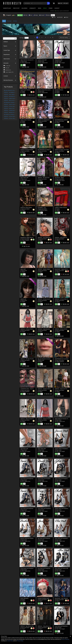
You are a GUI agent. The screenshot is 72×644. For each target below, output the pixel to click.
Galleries (24, 8)
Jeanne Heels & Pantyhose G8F (62, 449)
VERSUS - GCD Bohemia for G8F (46, 237)
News (40, 8)
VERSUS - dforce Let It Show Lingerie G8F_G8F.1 (15, 100)
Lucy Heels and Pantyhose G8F (62, 626)
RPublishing (59, 180)
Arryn (29, 63)
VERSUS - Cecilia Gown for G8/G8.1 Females (14, 110)
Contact (57, 8)
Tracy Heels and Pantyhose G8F (45, 508)
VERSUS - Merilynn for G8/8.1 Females (13, 112)
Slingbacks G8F (59, 60)
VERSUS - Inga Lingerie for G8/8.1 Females (14, 94)
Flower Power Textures (26, 120)
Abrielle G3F (23, 299)
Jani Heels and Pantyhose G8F (45, 538)
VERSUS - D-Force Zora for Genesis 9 (47, 299)
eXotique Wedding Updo (43, 598)
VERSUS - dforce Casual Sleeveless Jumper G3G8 (33, 419)
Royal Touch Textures (25, 90)
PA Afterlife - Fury (42, 208)
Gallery (36, 15)
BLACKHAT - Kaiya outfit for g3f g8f (63, 269)
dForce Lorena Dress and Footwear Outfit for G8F (49, 90)
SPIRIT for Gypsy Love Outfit (62, 150)
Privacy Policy (20, 641)
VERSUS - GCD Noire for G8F (62, 237)
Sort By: (64, 38)
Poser (51, 8)
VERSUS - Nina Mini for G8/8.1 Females (13, 96)
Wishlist (48, 15)
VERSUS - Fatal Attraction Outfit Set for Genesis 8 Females (52, 329)
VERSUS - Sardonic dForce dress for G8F (48, 389)
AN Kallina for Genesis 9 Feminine (12, 114)
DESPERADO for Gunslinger (62, 359)
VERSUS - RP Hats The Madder (28, 359)
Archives (15, 21)
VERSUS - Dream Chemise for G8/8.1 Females (14, 108)
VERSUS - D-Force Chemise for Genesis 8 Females (33, 329)
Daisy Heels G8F (24, 178)
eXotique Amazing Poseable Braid (28, 150)
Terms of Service (65, 639)
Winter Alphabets (24, 598)
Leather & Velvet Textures (61, 208)
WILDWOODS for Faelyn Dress (45, 150)
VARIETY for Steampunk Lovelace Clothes (48, 120)
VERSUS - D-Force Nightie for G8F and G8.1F (14, 106)
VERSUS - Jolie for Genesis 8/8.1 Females (13, 104)
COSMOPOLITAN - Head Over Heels (29, 389)
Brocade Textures (59, 90)
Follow (20, 15)
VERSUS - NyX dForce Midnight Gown (30, 626)
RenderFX (27, 240)
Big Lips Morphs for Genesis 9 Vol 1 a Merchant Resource (51, 359)
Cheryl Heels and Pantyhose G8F (28, 568)
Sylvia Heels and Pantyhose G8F (63, 479)
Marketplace (7, 8)
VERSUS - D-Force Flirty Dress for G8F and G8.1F (15, 116)
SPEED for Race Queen (26, 208)
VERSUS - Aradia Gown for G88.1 (12, 98)
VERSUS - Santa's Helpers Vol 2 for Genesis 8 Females (51, 269)
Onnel (23, 63)
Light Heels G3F (24, 449)
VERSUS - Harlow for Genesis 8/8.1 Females (48, 419)
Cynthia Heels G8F (42, 60)
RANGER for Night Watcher (27, 237)
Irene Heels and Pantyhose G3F (28, 508)
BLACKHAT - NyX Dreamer (61, 598)
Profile (26, 15)
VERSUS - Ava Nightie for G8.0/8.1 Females (14, 92)
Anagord (26, 63)
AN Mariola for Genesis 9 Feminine (12, 102)
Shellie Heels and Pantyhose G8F (63, 508)
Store (31, 15)
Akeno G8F (23, 269)
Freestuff (42, 15)
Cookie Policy (10, 641)
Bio (53, 15)
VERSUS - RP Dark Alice (44, 178)
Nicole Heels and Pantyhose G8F (46, 479)
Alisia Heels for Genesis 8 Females (29, 60)
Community (33, 8)
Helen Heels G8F (42, 449)
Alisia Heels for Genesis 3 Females (63, 419)
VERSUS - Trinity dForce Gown (45, 626)
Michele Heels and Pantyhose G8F (29, 538)
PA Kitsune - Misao (59, 178)
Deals (45, 8)
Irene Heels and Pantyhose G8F (28, 479)
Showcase (9, 21)
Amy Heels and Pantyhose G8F (45, 568)
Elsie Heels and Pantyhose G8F (62, 538)
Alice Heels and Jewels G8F (62, 568)
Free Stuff (16, 8)
